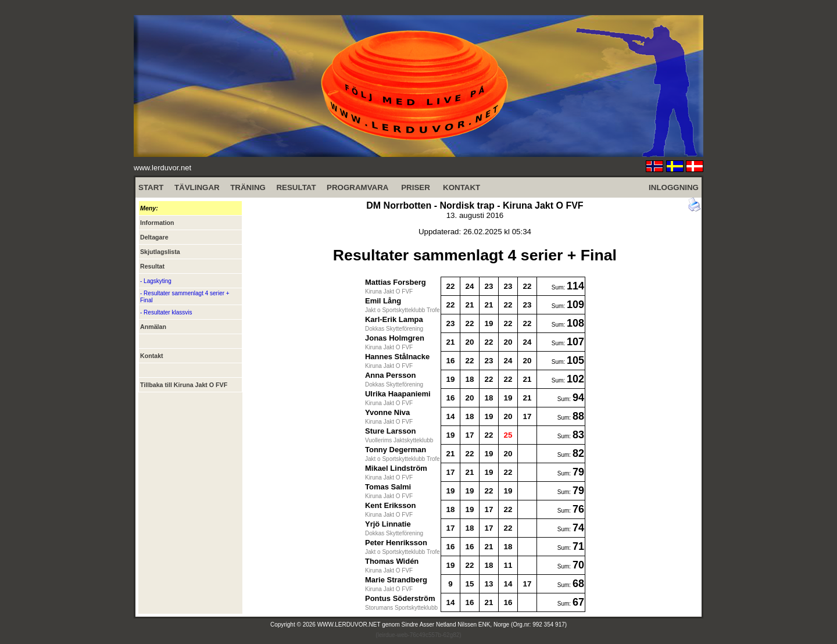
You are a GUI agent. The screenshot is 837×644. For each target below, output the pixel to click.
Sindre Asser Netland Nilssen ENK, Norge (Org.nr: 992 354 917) (484, 625)
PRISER (416, 187)
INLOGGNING (674, 187)
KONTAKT (462, 187)
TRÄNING (248, 187)
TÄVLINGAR (197, 187)
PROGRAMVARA (357, 187)
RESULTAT (296, 187)
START (151, 187)
